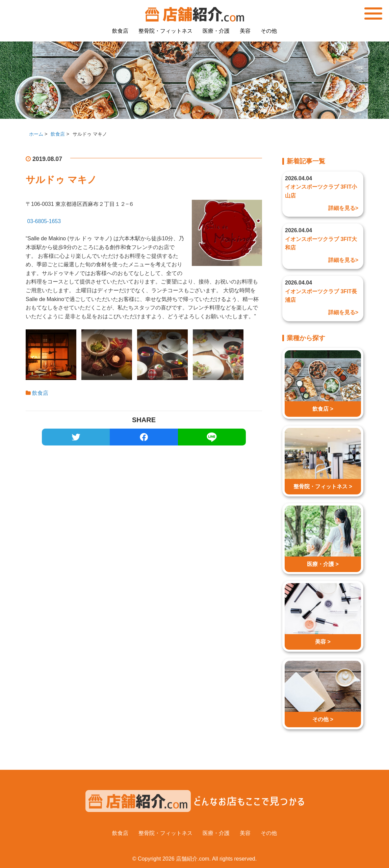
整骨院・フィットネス (165, 31)
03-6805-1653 (44, 221)
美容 (245, 31)
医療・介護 (216, 31)
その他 (269, 31)
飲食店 (120, 31)
